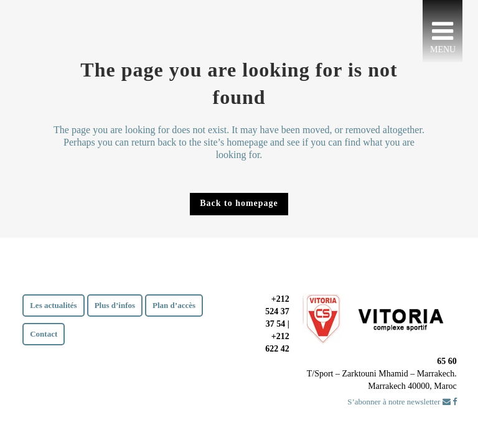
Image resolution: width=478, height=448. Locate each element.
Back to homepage (239, 203)
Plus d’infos (115, 305)
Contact (44, 334)
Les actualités (53, 305)
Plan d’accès (174, 305)
